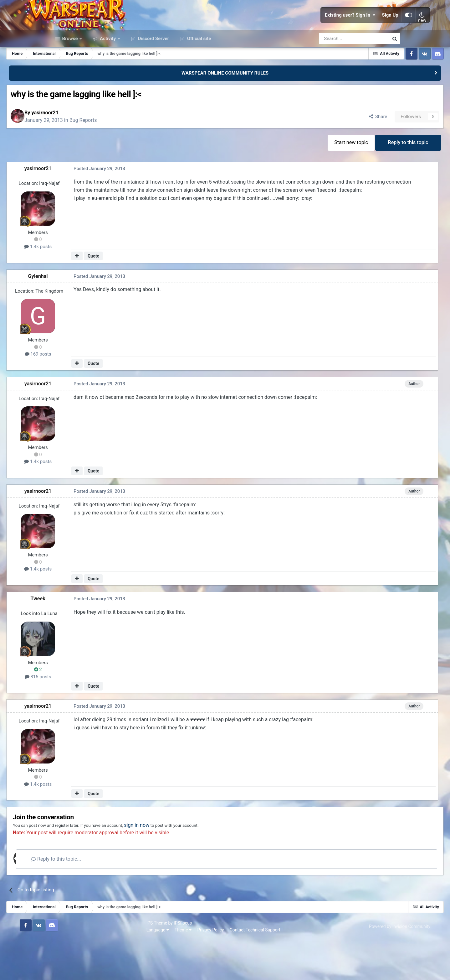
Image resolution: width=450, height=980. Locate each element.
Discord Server (153, 71)
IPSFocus (86, 963)
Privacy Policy (114, 970)
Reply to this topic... (110, 900)
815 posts (81, 715)
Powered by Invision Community (370, 967)
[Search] (337, 71)
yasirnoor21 (94, 148)
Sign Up (361, 31)
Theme (86, 970)
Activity (108, 71)
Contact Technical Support (158, 970)
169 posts (81, 393)
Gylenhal (81, 315)
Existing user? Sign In (320, 31)
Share (332, 152)
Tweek (81, 637)
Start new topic (307, 180)
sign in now (203, 866)
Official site (198, 71)
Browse (70, 71)
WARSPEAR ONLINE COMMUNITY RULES (225, 106)
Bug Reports (132, 155)
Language (61, 970)
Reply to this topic (368, 180)
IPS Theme (60, 963)
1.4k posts (81, 285)
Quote (135, 295)
